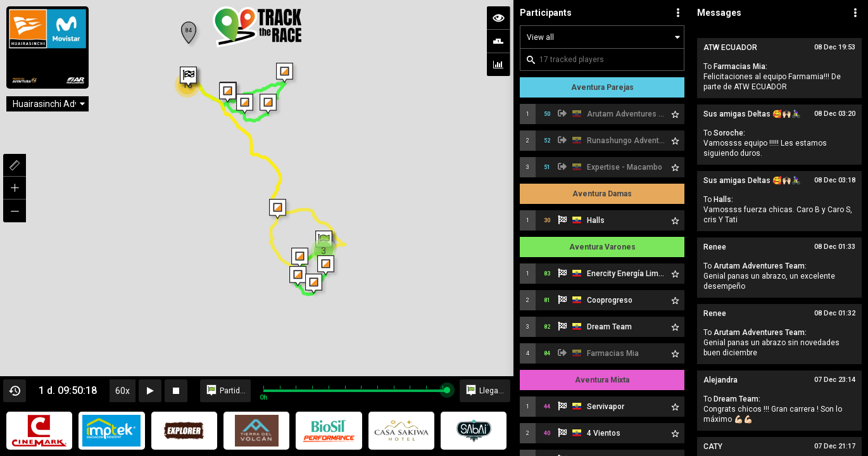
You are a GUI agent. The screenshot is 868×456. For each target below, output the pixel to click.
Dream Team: (737, 399)
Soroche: (729, 133)
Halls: (723, 199)
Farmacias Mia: (740, 66)
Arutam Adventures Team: (760, 266)
